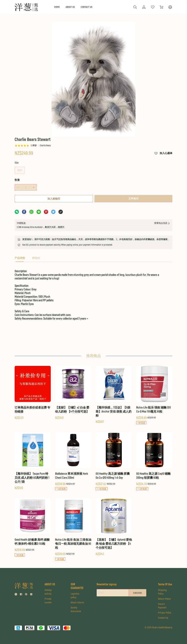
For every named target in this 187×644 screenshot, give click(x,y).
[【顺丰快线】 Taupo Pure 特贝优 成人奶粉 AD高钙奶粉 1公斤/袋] (33, 457)
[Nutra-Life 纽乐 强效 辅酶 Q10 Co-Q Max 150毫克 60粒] (154, 391)
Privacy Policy (165, 613)
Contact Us (164, 618)
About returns (77, 599)
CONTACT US (87, 7)
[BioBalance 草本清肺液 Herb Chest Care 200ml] (73, 458)
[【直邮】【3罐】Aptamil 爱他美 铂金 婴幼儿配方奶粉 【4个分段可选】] (114, 523)
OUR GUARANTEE (77, 582)
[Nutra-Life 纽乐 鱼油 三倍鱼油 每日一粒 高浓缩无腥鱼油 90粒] (73, 526)
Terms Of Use (163, 582)
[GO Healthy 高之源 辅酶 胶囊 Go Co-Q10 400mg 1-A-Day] (114, 458)
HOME (57, 7)
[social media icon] (16, 591)
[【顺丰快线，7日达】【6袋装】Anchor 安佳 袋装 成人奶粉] (114, 391)
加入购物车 (54, 168)
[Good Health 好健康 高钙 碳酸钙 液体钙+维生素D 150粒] (33, 524)
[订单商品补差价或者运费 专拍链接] (33, 389)
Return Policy (165, 599)
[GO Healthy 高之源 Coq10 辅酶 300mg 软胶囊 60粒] (154, 458)
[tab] (20, 228)
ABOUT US (70, 7)
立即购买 (134, 168)
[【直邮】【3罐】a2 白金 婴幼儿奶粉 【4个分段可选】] (73, 389)
